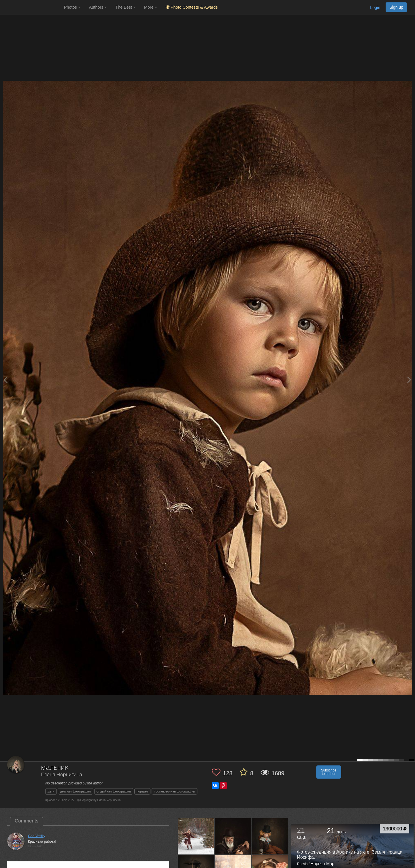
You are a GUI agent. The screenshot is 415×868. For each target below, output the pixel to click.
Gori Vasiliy (37, 836)
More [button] (151, 7)
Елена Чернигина (62, 775)
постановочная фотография (175, 791)
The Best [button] (125, 7)
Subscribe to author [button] (329, 772)
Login (375, 7)
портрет (142, 791)
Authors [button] (98, 7)
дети (51, 791)
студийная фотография (114, 791)
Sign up (396, 7)
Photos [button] (72, 7)
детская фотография (76, 791)
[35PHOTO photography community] (31, 7)
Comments (27, 821)
